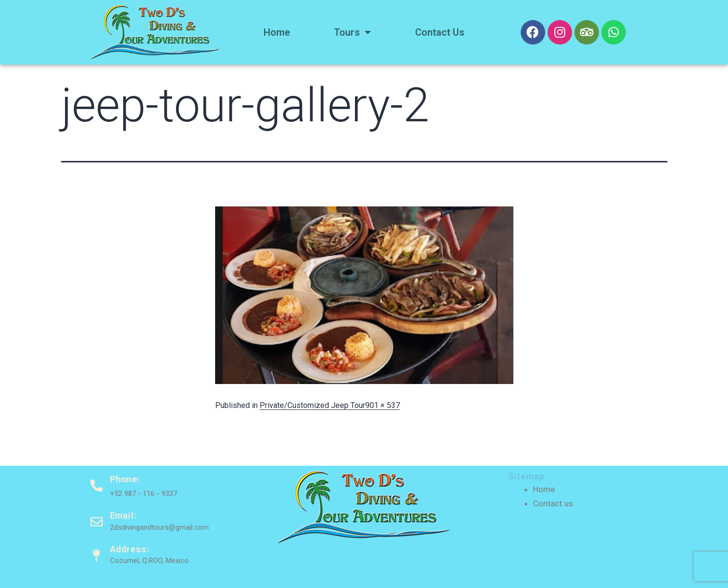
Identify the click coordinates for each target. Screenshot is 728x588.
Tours (353, 32)
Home (277, 32)
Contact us (440, 32)
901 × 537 (383, 405)
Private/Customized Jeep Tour (312, 405)
